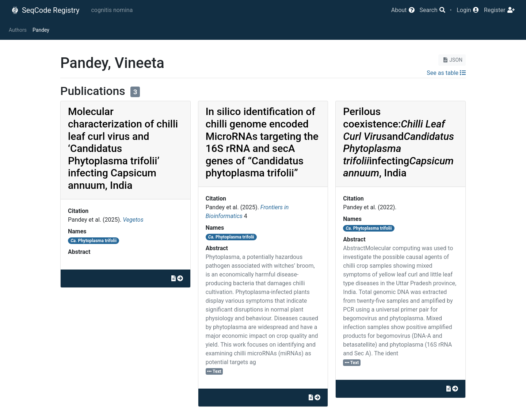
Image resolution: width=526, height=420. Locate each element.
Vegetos (133, 220)
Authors (18, 30)
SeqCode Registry (45, 10)
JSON (452, 60)
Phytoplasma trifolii (94, 241)
